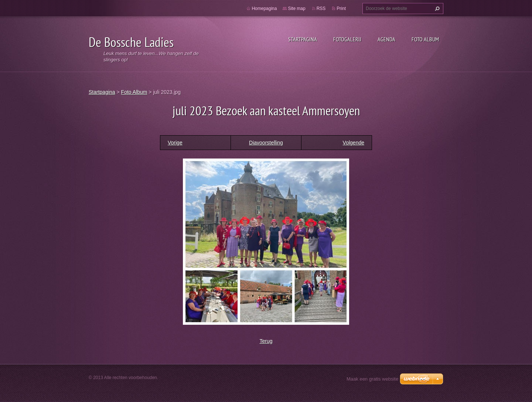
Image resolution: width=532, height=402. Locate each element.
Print (341, 8)
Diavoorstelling (266, 143)
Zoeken (436, 8)
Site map (296, 8)
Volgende (354, 143)
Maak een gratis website (372, 379)
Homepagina (264, 8)
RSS (321, 8)
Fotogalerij (347, 39)
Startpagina (303, 39)
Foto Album (425, 39)
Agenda (386, 39)
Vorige (175, 143)
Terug (266, 341)
